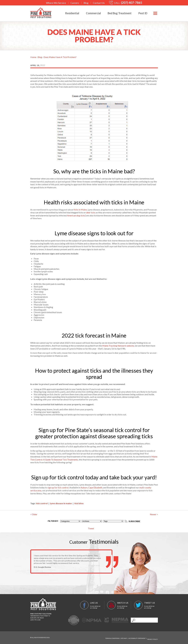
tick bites (79, 503)
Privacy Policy (153, 638)
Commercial (91, 13)
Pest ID (140, 13)
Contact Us (99, 3)
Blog (86, 3)
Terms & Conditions (112, 638)
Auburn (84, 487)
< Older (34, 514)
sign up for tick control (58, 487)
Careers (75, 3)
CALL (126, 3)
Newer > (154, 514)
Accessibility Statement (137, 638)
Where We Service (56, 3)
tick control (42, 503)
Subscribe (134, 521)
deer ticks (91, 212)
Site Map (124, 638)
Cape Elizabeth (95, 487)
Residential (69, 13)
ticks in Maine (80, 210)
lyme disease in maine (61, 503)
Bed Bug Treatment (117, 13)
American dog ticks (76, 215)
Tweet (91, 529)
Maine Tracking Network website (118, 346)
